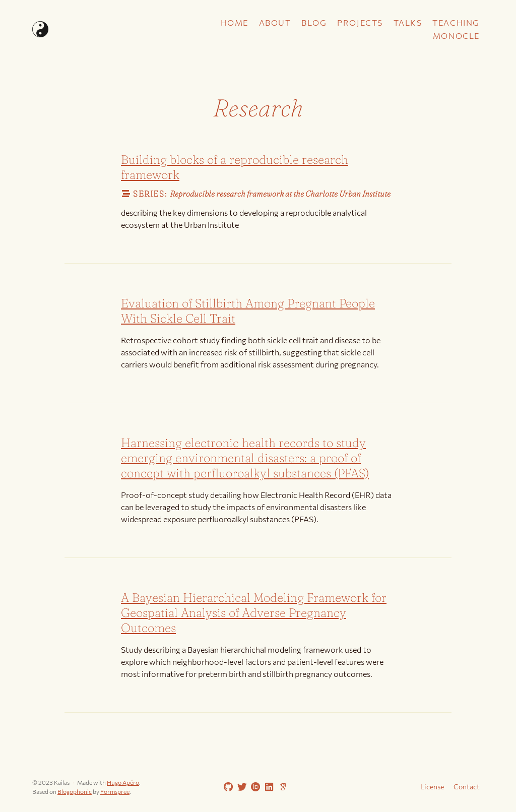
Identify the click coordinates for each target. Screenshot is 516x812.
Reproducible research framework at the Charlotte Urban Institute (280, 194)
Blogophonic (75, 791)
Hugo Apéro (123, 782)
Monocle (456, 36)
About (275, 22)
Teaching (456, 22)
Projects (360, 22)
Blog (314, 22)
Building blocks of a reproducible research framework (235, 167)
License (432, 787)
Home (235, 22)
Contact (467, 787)
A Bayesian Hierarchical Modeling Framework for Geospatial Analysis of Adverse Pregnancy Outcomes (254, 613)
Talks (408, 22)
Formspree (115, 791)
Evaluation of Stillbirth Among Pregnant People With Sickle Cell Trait (248, 311)
